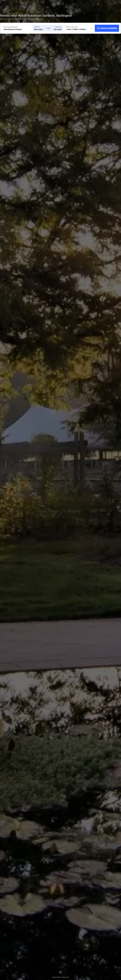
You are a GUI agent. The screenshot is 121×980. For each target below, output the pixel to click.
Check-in (37, 27)
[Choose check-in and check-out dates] (40, 28)
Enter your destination (11, 27)
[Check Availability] (107, 28)
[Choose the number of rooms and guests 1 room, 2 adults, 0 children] (79, 28)
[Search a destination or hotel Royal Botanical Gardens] (17, 28)
